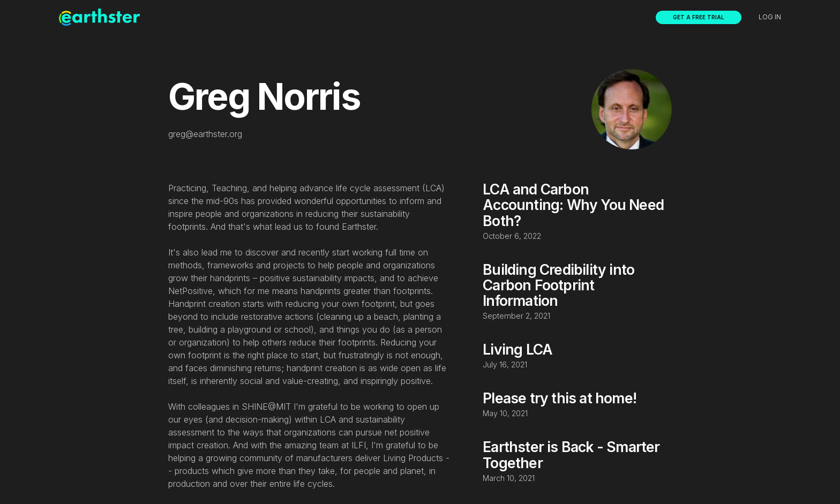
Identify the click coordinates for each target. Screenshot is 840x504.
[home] (99, 17)
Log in (770, 17)
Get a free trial (699, 17)
